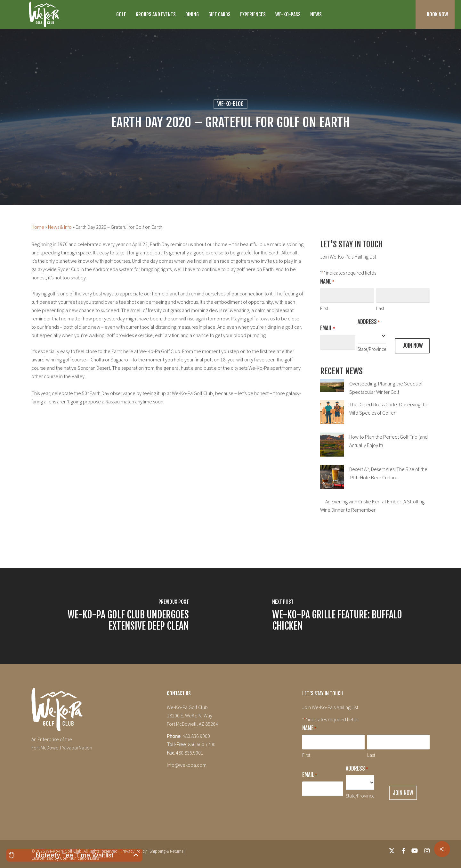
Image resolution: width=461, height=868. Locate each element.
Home (38, 227)
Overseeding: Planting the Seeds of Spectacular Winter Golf (386, 388)
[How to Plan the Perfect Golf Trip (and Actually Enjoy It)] (332, 448)
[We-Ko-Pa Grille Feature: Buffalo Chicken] (346, 616)
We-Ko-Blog (230, 104)
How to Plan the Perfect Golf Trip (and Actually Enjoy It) (388, 441)
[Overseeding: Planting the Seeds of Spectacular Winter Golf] (332, 389)
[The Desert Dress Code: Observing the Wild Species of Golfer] (332, 416)
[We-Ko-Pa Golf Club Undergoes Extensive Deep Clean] (115, 616)
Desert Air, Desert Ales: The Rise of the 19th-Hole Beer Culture (388, 473)
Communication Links (79, 858)
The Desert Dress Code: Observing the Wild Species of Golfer (389, 409)
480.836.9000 (196, 736)
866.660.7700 (202, 744)
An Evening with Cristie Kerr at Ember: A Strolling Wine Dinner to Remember (372, 506)
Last (380, 308)
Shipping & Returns (166, 851)
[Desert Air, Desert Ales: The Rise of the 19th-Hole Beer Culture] (332, 480)
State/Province (372, 349)
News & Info (60, 227)
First (324, 308)
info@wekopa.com (187, 765)
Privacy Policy (134, 851)
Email (328, 329)
